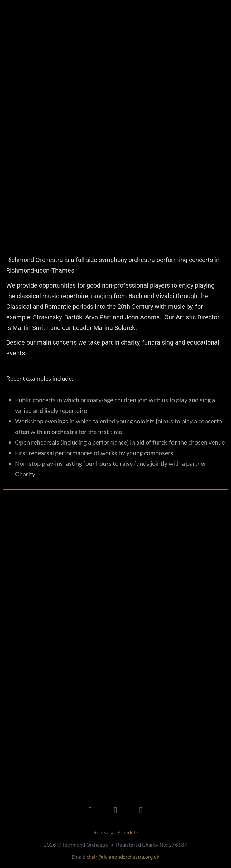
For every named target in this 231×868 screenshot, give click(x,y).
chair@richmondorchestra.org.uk (123, 857)
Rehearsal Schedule (116, 833)
